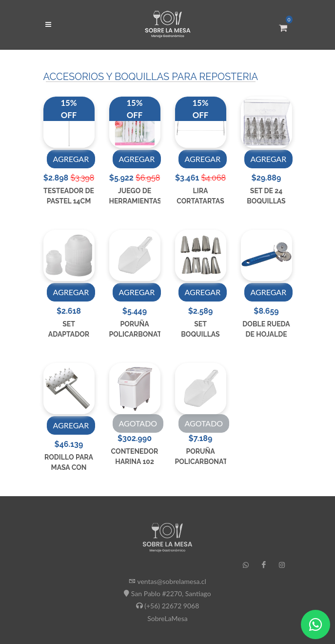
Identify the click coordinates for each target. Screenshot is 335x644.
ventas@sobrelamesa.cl (171, 581)
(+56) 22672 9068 (172, 606)
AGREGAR (71, 159)
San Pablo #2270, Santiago (171, 594)
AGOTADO (138, 423)
